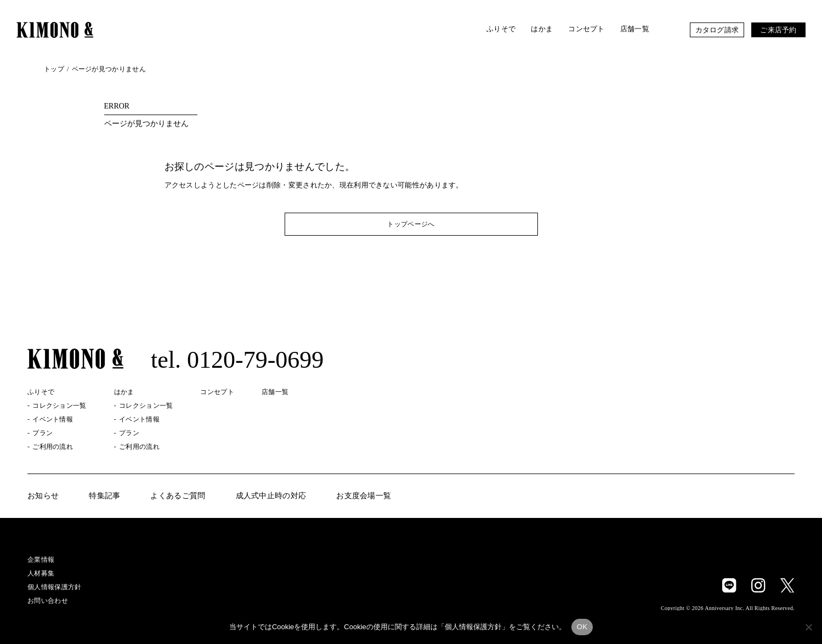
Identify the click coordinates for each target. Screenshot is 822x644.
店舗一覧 (635, 29)
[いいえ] (808, 627)
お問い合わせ (48, 601)
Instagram (758, 585)
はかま (542, 29)
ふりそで (501, 29)
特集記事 (104, 496)
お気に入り (670, 30)
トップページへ (411, 224)
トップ (54, 69)
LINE (729, 585)
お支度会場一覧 (364, 496)
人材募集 (41, 573)
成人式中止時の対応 (271, 496)
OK (582, 627)
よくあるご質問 (178, 496)
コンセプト (586, 29)
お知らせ (43, 496)
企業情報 (41, 560)
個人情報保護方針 (54, 587)
